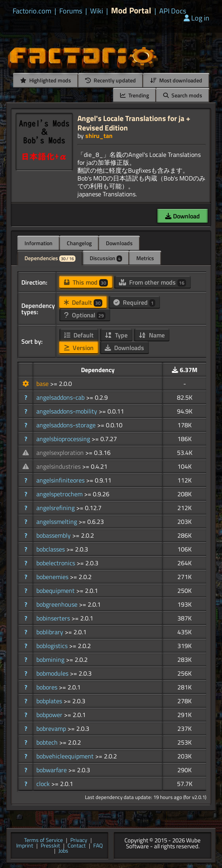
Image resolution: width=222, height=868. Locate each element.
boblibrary (51, 632)
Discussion (106, 258)
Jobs (63, 851)
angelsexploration (61, 453)
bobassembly (54, 535)
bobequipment (56, 590)
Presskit (50, 846)
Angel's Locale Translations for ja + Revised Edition (134, 123)
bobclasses (51, 549)
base (43, 384)
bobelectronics (56, 563)
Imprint (25, 846)
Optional (85, 315)
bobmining (51, 659)
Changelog (79, 243)
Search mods (183, 95)
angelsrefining (56, 508)
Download (182, 216)
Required (134, 302)
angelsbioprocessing (64, 439)
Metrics (145, 258)
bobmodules (53, 673)
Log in (197, 18)
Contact (77, 846)
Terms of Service (43, 840)
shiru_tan (99, 136)
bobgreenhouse (58, 604)
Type (116, 335)
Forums (71, 11)
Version (79, 348)
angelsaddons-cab (61, 397)
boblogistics (53, 646)
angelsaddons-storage (67, 425)
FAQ (98, 846)
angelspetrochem (60, 494)
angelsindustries (59, 466)
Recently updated (111, 80)
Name (152, 335)
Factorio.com (32, 11)
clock (44, 784)
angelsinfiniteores (61, 480)
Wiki (97, 11)
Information (39, 243)
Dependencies (50, 258)
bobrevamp (52, 728)
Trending (135, 95)
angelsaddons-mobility (68, 411)
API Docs (173, 11)
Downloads (119, 243)
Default (83, 302)
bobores (48, 687)
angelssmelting (57, 522)
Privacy (79, 840)
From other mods (152, 282)
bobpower (50, 715)
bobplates (50, 701)
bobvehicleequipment (66, 756)
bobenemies (53, 577)
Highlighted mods (46, 80)
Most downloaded (176, 80)
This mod (86, 282)
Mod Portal (131, 10)
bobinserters (54, 618)
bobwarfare (52, 770)
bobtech (48, 742)
